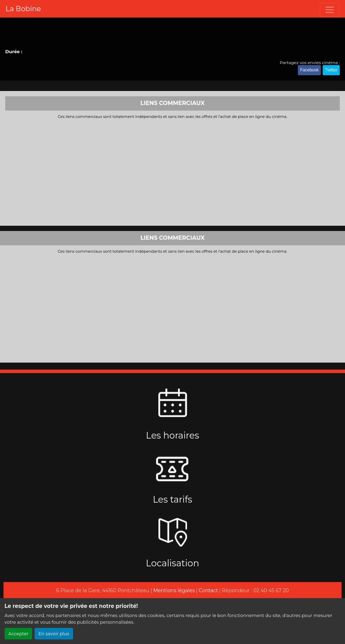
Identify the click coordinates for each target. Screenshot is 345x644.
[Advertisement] (172, 171)
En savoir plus (54, 634)
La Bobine (23, 9)
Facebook (310, 70)
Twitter (331, 70)
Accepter (19, 634)
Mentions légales (174, 590)
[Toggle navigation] (330, 10)
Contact (209, 590)
